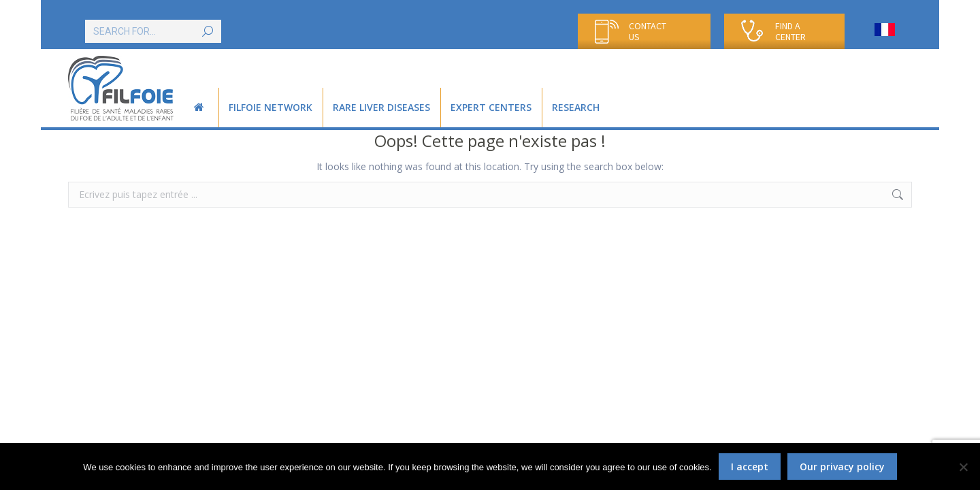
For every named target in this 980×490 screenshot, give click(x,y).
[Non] (963, 467)
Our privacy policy (842, 467)
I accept (750, 467)
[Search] (153, 31)
